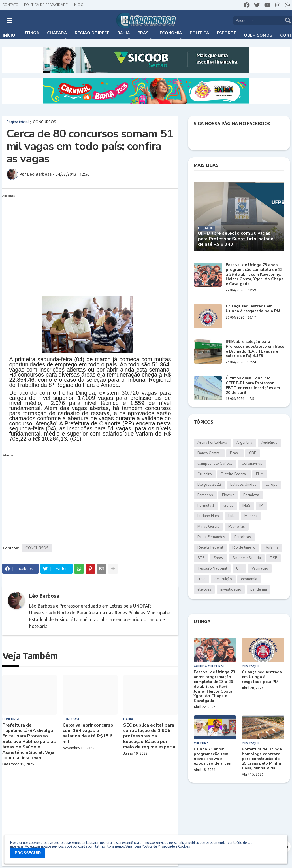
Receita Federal (210, 547)
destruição (223, 579)
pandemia (259, 589)
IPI (261, 506)
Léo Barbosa (44, 596)
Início (78, 5)
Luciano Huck (208, 516)
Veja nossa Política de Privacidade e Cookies (157, 846)
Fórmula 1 (206, 506)
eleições (204, 589)
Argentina (244, 443)
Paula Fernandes (211, 537)
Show (218, 558)
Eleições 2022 (209, 485)
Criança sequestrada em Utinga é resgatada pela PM (253, 309)
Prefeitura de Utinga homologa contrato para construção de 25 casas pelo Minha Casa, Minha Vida (262, 759)
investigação (231, 589)
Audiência (269, 443)
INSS (246, 506)
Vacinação (260, 568)
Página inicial (18, 122)
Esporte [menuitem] (226, 33)
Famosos (205, 495)
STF (201, 558)
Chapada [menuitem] (57, 33)
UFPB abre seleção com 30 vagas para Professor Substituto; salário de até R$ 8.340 (236, 239)
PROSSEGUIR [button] (28, 853)
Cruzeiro (205, 474)
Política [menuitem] (199, 33)
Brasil (235, 453)
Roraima (272, 547)
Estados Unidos (243, 485)
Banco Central (209, 453)
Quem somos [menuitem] (258, 35)
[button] (9, 20)
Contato (10, 5)
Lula (232, 516)
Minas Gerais (208, 527)
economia (249, 579)
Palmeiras (237, 527)
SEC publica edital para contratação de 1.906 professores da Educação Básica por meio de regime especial (150, 736)
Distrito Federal (234, 474)
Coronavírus (252, 464)
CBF (252, 453)
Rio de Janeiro (244, 547)
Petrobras (243, 537)
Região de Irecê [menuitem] (92, 33)
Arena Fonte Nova (212, 443)
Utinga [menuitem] (31, 33)
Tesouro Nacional (212, 568)
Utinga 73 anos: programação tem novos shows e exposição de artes (212, 756)
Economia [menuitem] (171, 33)
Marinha (251, 516)
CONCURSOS (44, 122)
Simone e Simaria (247, 558)
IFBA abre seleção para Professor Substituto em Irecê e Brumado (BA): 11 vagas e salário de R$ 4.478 (255, 349)
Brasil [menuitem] (145, 33)
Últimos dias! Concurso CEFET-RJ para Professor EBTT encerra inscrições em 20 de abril (253, 386)
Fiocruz (228, 495)
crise (201, 579)
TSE (273, 558)
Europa (272, 485)
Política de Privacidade (46, 5)
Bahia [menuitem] (123, 33)
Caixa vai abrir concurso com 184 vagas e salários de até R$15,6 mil (88, 734)
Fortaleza (251, 495)
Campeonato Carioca (215, 464)
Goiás (228, 506)
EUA (260, 474)
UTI (239, 568)
